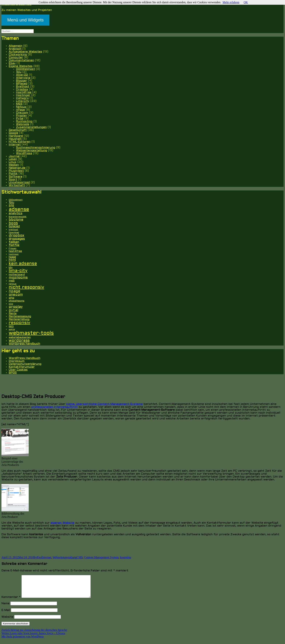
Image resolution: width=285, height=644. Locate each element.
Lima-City (23, 101)
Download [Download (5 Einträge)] (14, 233)
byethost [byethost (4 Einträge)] (13, 230)
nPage (20, 110)
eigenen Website (62, 523)
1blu (19, 72)
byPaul (38, 557)
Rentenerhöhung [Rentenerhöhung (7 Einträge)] (19, 319)
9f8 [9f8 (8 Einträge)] (11, 206)
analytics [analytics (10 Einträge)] (16, 214)
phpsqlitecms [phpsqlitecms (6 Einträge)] (17, 301)
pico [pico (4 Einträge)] (11, 304)
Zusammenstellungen (31, 127)
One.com (22, 113)
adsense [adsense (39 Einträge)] (19, 210)
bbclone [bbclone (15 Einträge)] (16, 220)
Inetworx (22, 98)
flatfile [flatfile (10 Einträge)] (14, 245)
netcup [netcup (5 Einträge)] (13, 284)
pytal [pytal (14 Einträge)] (13, 310)
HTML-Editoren (20, 142)
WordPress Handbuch (25, 358)
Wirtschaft (17, 185)
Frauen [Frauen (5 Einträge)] (13, 249)
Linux (13, 162)
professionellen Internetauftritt (54, 407)
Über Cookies (18, 370)
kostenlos (126, 557)
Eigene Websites (21, 66)
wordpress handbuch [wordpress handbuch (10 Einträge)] (24, 344)
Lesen (13, 159)
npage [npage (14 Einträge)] (14, 291)
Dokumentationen (21, 60)
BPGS (13, 373)
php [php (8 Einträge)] (11, 298)
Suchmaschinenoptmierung (36, 148)
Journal (14, 156)
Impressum (17, 361)
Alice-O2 (22, 75)
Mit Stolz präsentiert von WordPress (23, 641)
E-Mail (6, 614)
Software (16, 177)
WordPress (24, 153)
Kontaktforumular (22, 367)
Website (7, 621)
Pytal (20, 118)
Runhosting (24, 121)
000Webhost (25, 69)
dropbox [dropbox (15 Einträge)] (16, 235)
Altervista (23, 78)
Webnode (23, 124)
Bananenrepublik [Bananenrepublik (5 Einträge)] (18, 217)
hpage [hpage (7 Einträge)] (12, 257)
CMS (80, 557)
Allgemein (16, 46)
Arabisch (15, 49)
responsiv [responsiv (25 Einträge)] (19, 323)
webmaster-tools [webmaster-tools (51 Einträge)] (31, 333)
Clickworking (18, 55)
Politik (13, 174)
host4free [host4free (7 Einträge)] (15, 251)
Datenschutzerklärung (25, 364)
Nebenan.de (17, 168)
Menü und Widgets (25, 20)
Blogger (22, 81)
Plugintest (16, 171)
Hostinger (23, 95)
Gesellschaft (18, 130)
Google (13, 133)
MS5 (19, 104)
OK (246, 2)
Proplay (21, 116)
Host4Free (24, 92)
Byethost (23, 87)
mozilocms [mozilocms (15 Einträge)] (18, 278)
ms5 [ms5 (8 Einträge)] (12, 281)
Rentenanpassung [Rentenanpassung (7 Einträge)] (20, 317)
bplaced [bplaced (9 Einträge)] (14, 226)
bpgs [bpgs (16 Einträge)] (13, 223)
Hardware (16, 136)
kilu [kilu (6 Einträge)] (11, 268)
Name (5, 608)
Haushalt (15, 139)
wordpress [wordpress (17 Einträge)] (19, 341)
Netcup (21, 107)
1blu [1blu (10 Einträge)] (11, 203)
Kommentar (11, 601)
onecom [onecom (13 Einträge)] (16, 295)
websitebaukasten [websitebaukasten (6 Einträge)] (20, 337)
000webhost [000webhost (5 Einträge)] (16, 200)
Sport (13, 179)
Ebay (12, 63)
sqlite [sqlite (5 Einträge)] (12, 330)
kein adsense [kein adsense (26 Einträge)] (23, 264)
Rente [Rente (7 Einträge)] (13, 314)
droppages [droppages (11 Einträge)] (17, 239)
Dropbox (22, 89)
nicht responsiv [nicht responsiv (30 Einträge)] (26, 287)
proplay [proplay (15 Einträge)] (16, 307)
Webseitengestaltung (32, 150)
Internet (15, 145)
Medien (14, 165)
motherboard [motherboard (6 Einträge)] (17, 275)
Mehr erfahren (231, 2)
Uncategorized (19, 182)
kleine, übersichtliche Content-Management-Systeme (105, 404)
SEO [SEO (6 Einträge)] (11, 327)
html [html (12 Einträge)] (12, 260)
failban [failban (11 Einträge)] (14, 242)
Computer (16, 57)
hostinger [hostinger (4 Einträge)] (14, 254)
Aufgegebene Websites (25, 52)
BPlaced (22, 84)
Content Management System (101, 557)
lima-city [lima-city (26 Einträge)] (18, 271)
